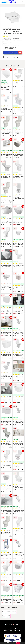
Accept (18, 643)
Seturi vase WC (6, 616)
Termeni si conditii (9, 629)
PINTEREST (16, 625)
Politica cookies (17, 630)
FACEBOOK (8, 625)
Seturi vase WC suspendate (9, 612)
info (10, 93)
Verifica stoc (15, 53)
